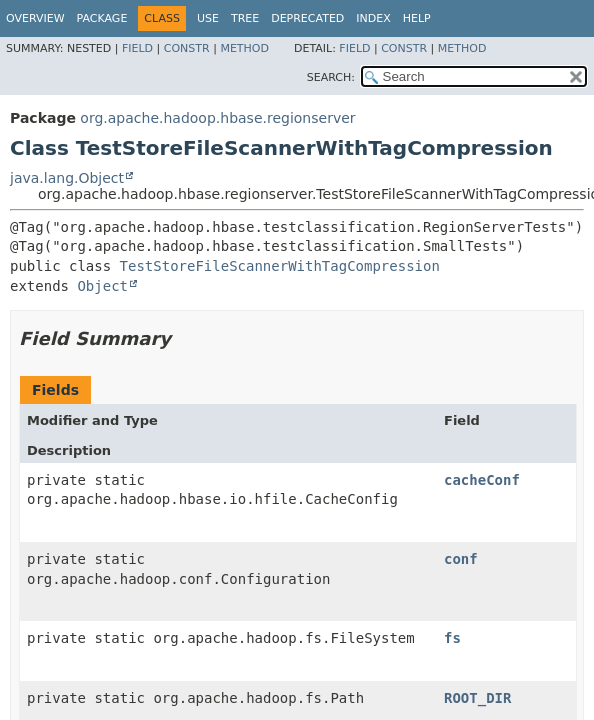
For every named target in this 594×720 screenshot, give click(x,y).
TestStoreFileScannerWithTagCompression (280, 266)
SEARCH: (331, 77)
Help (417, 18)
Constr (187, 48)
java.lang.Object (67, 178)
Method (244, 48)
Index (373, 18)
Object (102, 286)
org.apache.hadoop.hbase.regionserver (217, 118)
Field (137, 48)
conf (461, 559)
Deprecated (307, 18)
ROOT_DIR (477, 698)
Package (102, 18)
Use (208, 18)
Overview (35, 18)
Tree (245, 18)
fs (452, 638)
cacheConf (482, 480)
